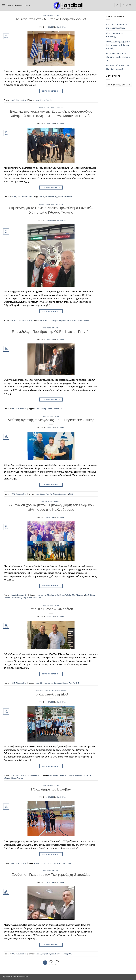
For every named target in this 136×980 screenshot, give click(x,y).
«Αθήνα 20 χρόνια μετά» (50, 595)
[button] (4, 5)
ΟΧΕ (44, 15)
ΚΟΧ (41, 683)
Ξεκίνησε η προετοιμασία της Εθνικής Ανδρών (118, 26)
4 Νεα (36, 100)
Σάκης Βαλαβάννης (64, 863)
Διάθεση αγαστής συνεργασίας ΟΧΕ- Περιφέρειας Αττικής (51, 420)
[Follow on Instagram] (127, 5)
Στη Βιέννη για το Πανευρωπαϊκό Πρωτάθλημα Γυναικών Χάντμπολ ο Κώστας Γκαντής (51, 210)
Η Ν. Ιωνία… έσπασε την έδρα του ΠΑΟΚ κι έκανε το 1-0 (118, 57)
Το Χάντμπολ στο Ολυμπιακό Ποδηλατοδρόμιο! (51, 19)
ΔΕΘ (85, 775)
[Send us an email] (130, 5)
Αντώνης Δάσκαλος (60, 775)
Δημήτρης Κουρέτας (47, 954)
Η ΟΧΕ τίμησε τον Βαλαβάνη (51, 789)
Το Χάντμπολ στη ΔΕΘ (51, 694)
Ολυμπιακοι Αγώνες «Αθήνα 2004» (24, 598)
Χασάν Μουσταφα (65, 197)
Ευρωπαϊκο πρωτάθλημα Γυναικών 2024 (60, 320)
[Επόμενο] (57, 963)
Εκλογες (43, 409)
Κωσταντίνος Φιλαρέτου (53, 683)
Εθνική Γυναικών (78, 595)
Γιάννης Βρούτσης (75, 775)
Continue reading (51, 91)
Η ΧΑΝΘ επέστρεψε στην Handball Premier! (118, 67)
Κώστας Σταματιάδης (61, 494)
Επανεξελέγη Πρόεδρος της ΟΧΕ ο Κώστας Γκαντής (51, 332)
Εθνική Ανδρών (65, 595)
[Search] (117, 5)
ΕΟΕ (87, 595)
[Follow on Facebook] (123, 5)
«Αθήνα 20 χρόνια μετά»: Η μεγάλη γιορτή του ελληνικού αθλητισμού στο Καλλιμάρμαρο (51, 507)
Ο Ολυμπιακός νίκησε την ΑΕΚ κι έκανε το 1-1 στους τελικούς (118, 45)
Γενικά (42, 107)
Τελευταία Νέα (53, 15)
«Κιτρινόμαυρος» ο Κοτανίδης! (115, 35)
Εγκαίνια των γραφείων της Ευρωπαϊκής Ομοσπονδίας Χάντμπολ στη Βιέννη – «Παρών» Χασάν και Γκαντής (51, 113)
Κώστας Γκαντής (46, 100)
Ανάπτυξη (39, 690)
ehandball (61, 27)
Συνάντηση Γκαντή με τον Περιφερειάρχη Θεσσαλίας (51, 874)
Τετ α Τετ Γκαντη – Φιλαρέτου (51, 609)
